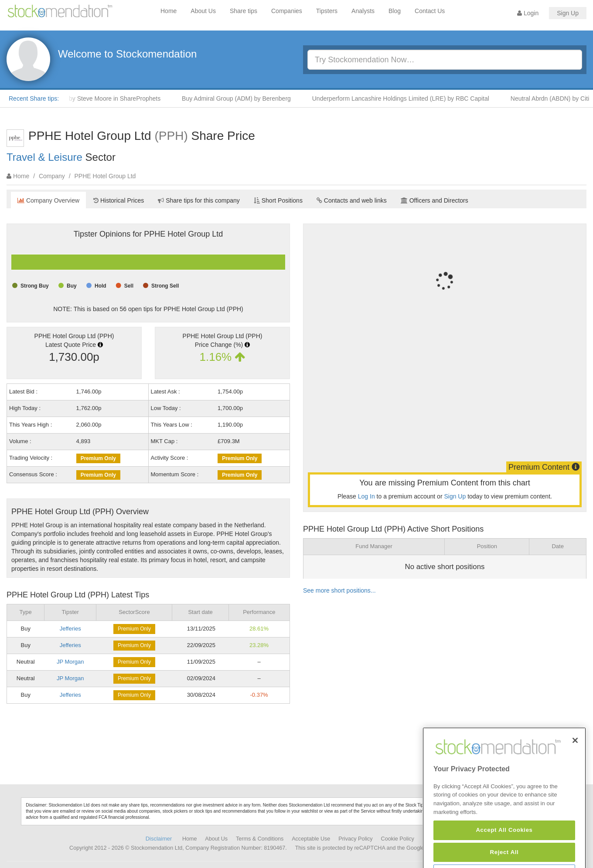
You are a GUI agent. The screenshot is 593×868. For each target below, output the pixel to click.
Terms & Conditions (260, 839)
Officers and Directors (435, 200)
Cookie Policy (398, 839)
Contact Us (430, 11)
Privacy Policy (355, 839)
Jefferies (70, 629)
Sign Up (568, 13)
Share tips (244, 11)
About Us (203, 11)
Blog (395, 11)
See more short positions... (339, 590)
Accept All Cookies (504, 855)
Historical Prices (119, 200)
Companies (287, 11)
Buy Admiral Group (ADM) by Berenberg (242, 98)
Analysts (363, 11)
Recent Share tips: (34, 98)
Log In (366, 496)
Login (528, 13)
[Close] (575, 765)
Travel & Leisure (44, 157)
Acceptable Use (311, 839)
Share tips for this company (199, 200)
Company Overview (48, 200)
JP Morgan (70, 662)
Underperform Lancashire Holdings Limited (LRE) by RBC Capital (406, 98)
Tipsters (327, 11)
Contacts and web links (352, 200)
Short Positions (278, 200)
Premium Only (98, 458)
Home (169, 11)
